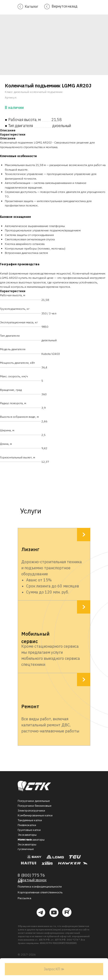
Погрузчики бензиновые (35, 806)
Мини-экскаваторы (31, 839)
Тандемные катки (30, 820)
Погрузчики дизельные (34, 801)
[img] (34, 786)
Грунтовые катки (29, 830)
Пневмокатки (27, 825)
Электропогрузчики (31, 810)
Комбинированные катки (35, 815)
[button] (24, 898)
